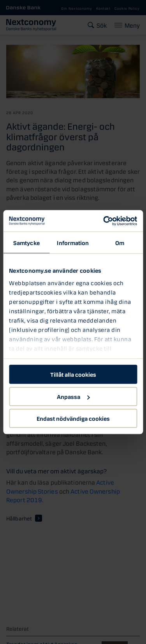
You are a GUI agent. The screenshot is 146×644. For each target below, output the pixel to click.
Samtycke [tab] (26, 242)
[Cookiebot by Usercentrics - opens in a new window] (104, 221)
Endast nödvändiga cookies (73, 418)
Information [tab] (73, 242)
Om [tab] (120, 242)
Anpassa (73, 396)
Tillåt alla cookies (73, 374)
